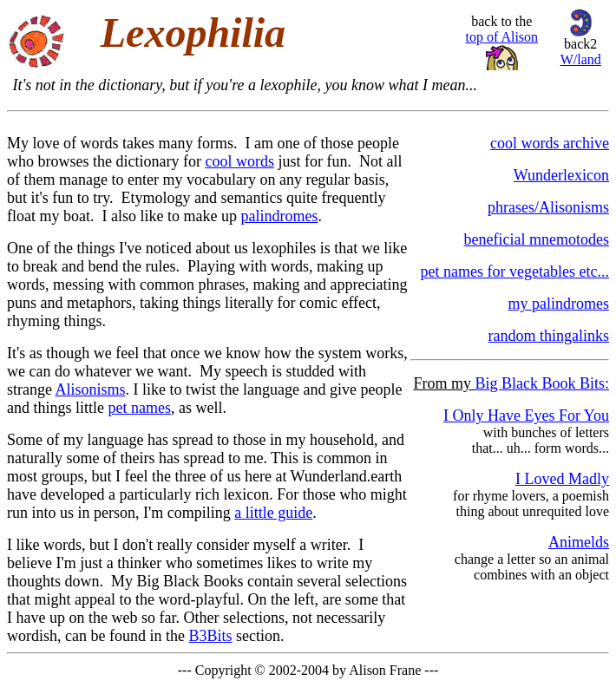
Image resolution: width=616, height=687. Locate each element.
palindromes (279, 216)
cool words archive (550, 143)
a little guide (273, 513)
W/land (581, 59)
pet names (140, 408)
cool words (239, 161)
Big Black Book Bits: (542, 383)
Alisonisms (91, 389)
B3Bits (210, 636)
